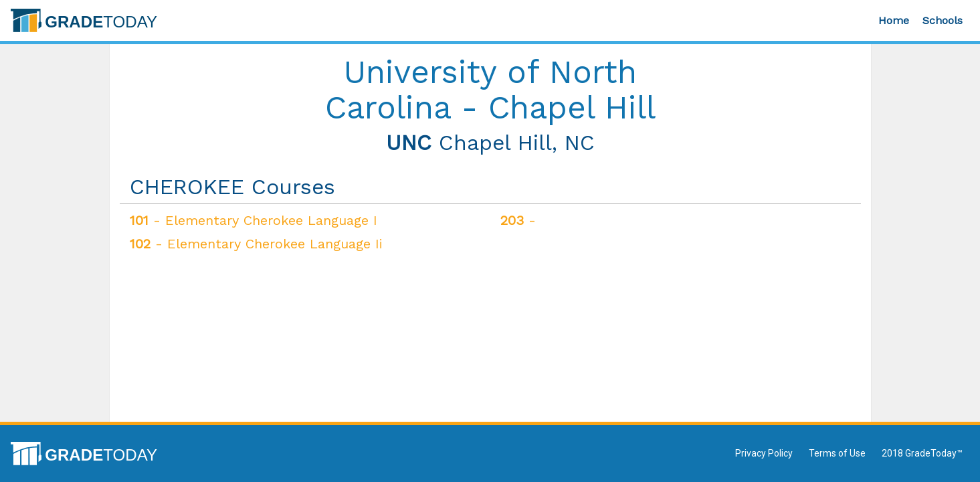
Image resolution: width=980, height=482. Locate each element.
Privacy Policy (764, 453)
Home (894, 20)
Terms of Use (837, 453)
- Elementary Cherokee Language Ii (256, 244)
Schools (943, 20)
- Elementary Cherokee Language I (254, 220)
